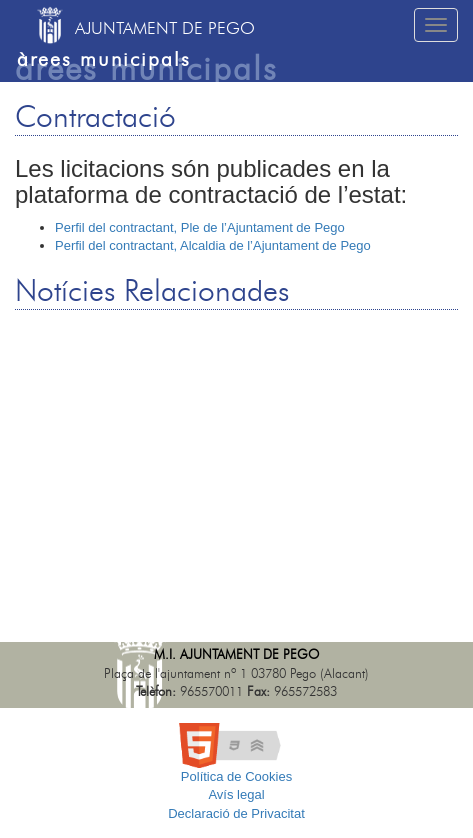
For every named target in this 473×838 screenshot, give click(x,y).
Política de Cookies (236, 776)
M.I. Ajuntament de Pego (236, 655)
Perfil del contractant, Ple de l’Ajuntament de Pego (200, 227)
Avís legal (236, 794)
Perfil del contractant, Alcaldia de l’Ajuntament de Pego (213, 245)
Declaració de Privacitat (236, 813)
